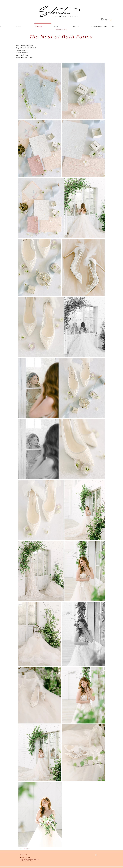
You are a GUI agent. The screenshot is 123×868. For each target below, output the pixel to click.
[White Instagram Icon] (96, 855)
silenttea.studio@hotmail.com (31, 859)
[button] (111, 20)
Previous (27, 849)
